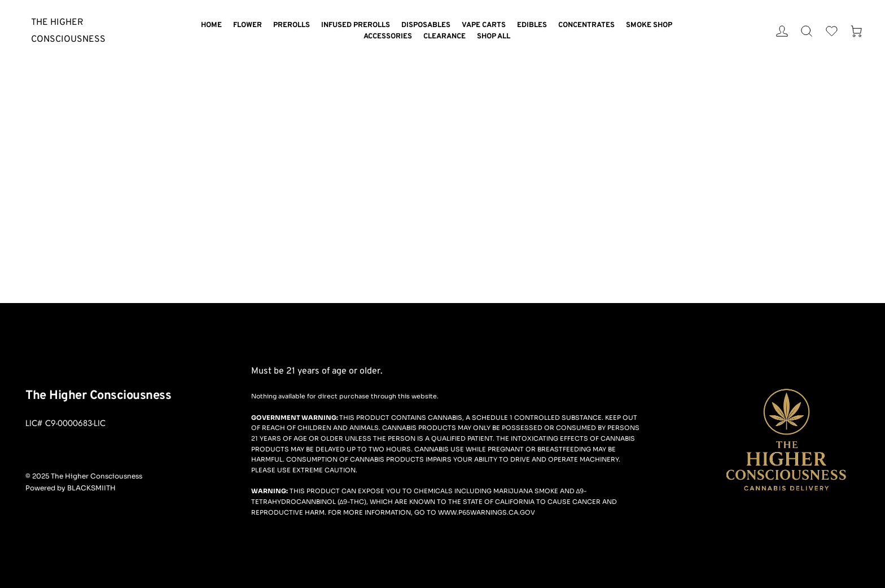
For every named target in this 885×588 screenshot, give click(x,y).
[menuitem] (211, 26)
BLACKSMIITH (91, 488)
